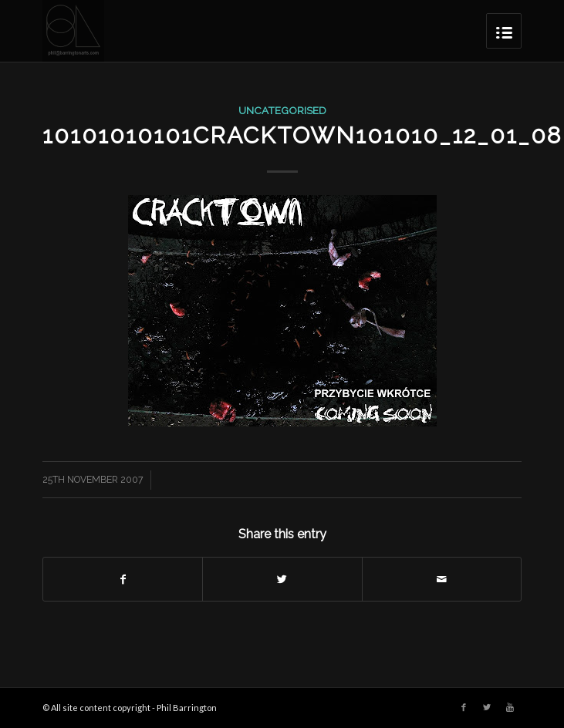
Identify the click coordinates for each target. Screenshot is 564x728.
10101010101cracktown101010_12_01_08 (302, 135)
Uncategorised (282, 110)
